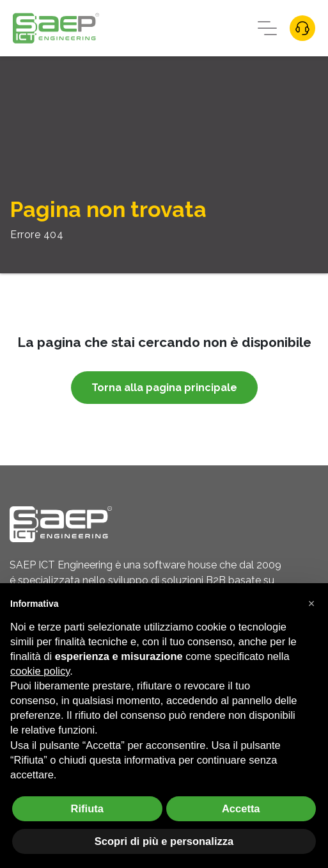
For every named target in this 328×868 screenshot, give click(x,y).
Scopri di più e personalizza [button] (164, 841)
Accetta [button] (241, 808)
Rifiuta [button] (87, 808)
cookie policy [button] (40, 671)
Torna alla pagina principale (164, 388)
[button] (311, 604)
